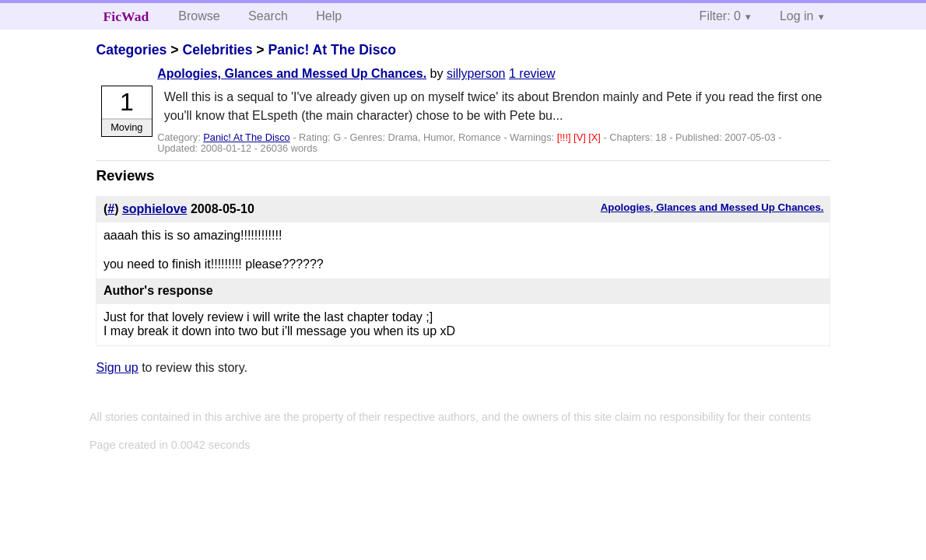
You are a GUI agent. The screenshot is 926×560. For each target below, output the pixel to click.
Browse (199, 16)
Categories (131, 50)
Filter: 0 (720, 16)
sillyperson (476, 73)
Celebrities (217, 50)
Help (329, 16)
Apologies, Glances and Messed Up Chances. (292, 73)
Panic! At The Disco (332, 50)
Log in (797, 16)
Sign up (117, 367)
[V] (581, 137)
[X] (596, 137)
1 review (532, 73)
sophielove (155, 209)
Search (268, 16)
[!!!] (565, 137)
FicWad (126, 16)
